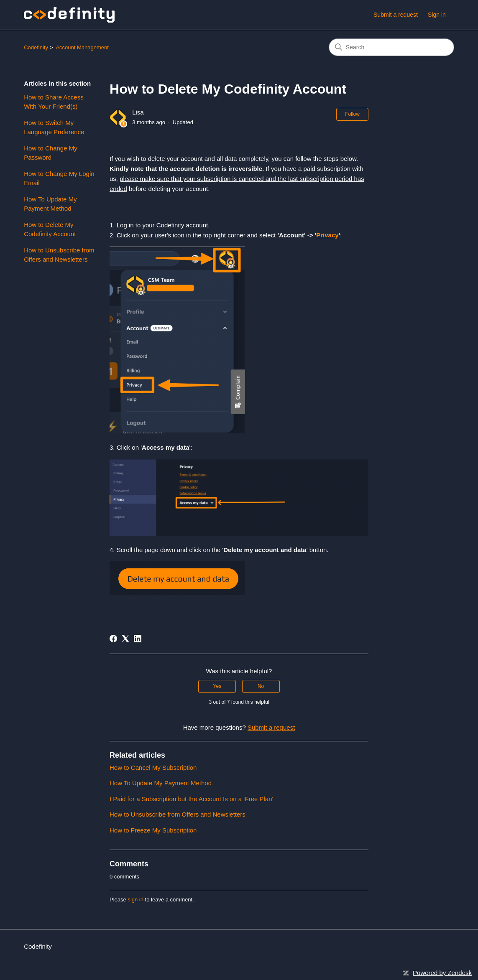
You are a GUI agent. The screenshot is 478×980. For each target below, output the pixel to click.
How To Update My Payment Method (50, 204)
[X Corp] (125, 639)
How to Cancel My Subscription (153, 767)
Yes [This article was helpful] (217, 686)
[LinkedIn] (138, 639)
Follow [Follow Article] (352, 114)
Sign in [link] (437, 15)
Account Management (82, 47)
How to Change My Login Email (59, 178)
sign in (135, 900)
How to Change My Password (51, 153)
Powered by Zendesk (442, 973)
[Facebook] (113, 639)
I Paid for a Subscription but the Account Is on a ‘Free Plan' (191, 799)
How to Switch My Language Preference (54, 127)
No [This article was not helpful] (261, 686)
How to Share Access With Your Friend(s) (54, 102)
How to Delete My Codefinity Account (50, 229)
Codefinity (36, 47)
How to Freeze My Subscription (153, 830)
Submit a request (396, 15)
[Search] (391, 47)
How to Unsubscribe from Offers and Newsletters (59, 255)
